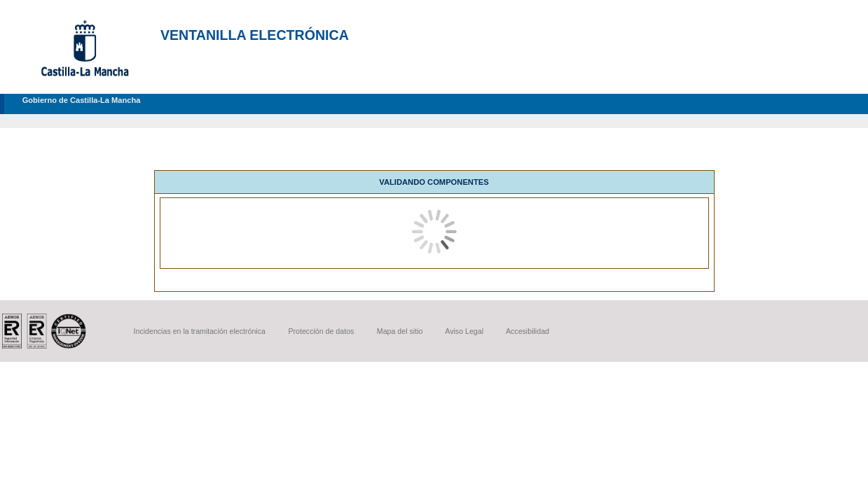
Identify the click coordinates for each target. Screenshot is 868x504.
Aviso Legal (464, 331)
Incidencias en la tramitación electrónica (200, 331)
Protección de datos (321, 331)
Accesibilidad (528, 331)
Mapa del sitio (400, 331)
